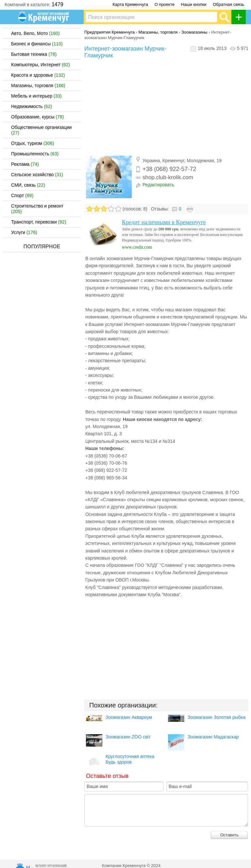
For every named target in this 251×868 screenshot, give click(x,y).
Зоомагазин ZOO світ (128, 737)
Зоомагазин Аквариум (129, 717)
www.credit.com (137, 247)
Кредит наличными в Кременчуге (164, 222)
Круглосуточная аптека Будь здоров (130, 759)
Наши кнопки (194, 4)
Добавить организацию (240, 17)
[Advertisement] (166, 108)
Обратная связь (228, 4)
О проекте (165, 4)
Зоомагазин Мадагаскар (213, 737)
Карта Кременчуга (130, 4)
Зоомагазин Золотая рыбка (217, 717)
